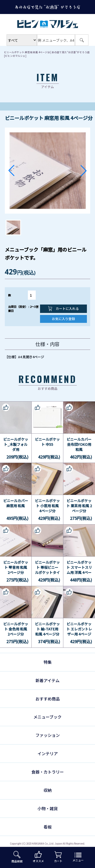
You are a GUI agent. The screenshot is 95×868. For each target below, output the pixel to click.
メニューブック (48, 717)
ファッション (48, 735)
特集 (48, 662)
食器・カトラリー (48, 772)
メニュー (78, 857)
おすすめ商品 (48, 699)
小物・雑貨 (48, 808)
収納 (48, 790)
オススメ (38, 857)
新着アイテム (48, 680)
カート (58, 857)
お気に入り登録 (63, 319)
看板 (48, 827)
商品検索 (17, 857)
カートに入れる (63, 309)
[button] (11, 171)
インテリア (48, 753)
